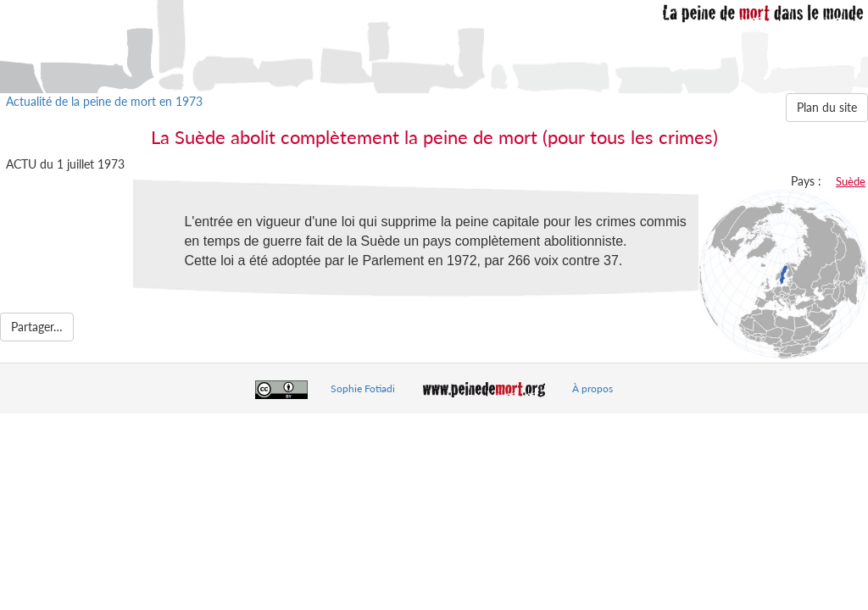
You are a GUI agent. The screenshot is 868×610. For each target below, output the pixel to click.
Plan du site (827, 107)
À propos (593, 388)
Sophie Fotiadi (363, 388)
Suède (851, 181)
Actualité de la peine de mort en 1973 (104, 101)
